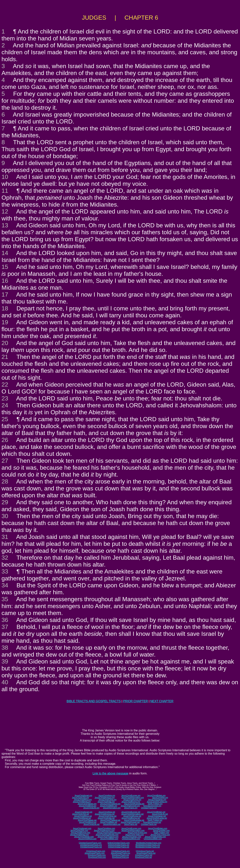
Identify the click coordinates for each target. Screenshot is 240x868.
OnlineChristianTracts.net (118, 847)
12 (5, 211)
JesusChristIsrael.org (83, 795)
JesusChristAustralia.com (155, 837)
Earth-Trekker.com (161, 833)
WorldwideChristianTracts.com (149, 843)
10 (5, 177)
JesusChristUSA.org (80, 798)
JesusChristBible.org (109, 806)
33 (5, 571)
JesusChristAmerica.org (105, 798)
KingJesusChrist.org (120, 857)
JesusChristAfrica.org (83, 800)
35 (5, 599)
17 (5, 295)
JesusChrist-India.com (135, 835)
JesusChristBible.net (108, 822)
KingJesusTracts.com (97, 855)
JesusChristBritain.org (156, 795)
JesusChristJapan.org (157, 800)
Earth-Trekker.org (155, 804)
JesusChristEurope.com (131, 828)
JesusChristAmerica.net (105, 814)
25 (5, 419)
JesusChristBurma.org (131, 802)
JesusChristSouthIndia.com (107, 835)
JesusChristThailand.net (110, 820)
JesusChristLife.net (160, 814)
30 (5, 516)
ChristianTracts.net (149, 824)
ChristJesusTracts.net (145, 851)
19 (5, 322)
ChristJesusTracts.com (96, 851)
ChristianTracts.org (149, 808)
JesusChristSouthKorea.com (109, 833)
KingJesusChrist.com (97, 857)
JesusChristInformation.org (133, 798)
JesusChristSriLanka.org (157, 802)
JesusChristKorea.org (132, 800)
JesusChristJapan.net (157, 816)
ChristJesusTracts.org (120, 851)
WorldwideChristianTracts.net (148, 847)
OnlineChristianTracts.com (119, 843)
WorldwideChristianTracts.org (148, 845)
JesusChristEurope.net (131, 812)
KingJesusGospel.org (152, 806)
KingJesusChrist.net (144, 857)
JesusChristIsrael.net (83, 812)
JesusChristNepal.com (79, 835)
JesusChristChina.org (107, 800)
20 (5, 343)
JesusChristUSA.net (81, 814)
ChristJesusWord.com (131, 839)
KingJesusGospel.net (152, 822)
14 (5, 253)
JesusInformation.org (112, 808)
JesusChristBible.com (109, 839)
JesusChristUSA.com (79, 830)
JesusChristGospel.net (130, 822)
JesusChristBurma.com (81, 833)
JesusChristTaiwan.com (84, 837)
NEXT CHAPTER (162, 701)
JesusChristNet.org (160, 798)
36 (5, 620)
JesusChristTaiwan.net (87, 820)
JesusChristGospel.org (130, 806)
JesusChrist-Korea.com (137, 833)
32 (5, 558)
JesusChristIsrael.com (82, 828)
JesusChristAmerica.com (104, 830)
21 (5, 357)
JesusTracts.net (131, 824)
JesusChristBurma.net (131, 818)
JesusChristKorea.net (132, 816)
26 (5, 440)
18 (5, 308)
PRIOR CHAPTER (136, 701)
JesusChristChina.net (108, 816)
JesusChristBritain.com (157, 828)
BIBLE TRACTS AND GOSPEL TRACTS (94, 701)
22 (5, 385)
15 (5, 267)
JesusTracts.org (131, 808)
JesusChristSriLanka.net (157, 818)
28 (5, 481)
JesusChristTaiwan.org (87, 804)
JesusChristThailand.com (108, 837)
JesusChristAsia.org (107, 795)
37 (5, 627)
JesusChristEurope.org (131, 795)
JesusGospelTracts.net (146, 853)
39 (5, 661)
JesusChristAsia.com (106, 828)
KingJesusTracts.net (144, 855)
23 (5, 398)
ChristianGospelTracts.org (91, 845)
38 (5, 648)
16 (5, 281)
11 (5, 191)
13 (5, 225)
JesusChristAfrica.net (83, 816)
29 (5, 502)
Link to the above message (111, 773)
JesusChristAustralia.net (134, 820)
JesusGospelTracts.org (120, 853)
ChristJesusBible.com (153, 839)
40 (5, 682)
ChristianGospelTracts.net (91, 847)
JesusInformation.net (112, 824)
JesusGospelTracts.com (95, 853)
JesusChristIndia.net (106, 818)
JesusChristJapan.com (132, 837)
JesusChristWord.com (87, 839)
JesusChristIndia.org (106, 802)
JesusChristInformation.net (132, 814)
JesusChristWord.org (87, 806)
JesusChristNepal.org (82, 802)
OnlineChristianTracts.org (119, 845)
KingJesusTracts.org (120, 855)
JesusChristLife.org (91, 808)
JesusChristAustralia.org (134, 804)
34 (5, 585)
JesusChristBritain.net (156, 812)
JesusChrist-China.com (160, 835)
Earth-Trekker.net (155, 820)
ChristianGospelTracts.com (90, 843)
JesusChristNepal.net (82, 818)
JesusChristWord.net (88, 822)
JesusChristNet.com (161, 830)
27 (5, 461)
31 (5, 537)
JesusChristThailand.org (110, 804)
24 (5, 405)
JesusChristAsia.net (107, 812)
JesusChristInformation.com (133, 830)
